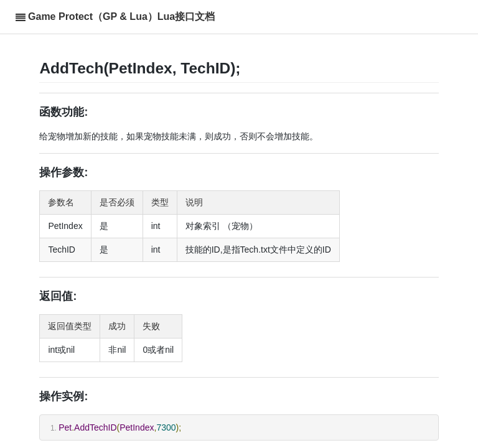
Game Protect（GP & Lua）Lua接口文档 (121, 16)
